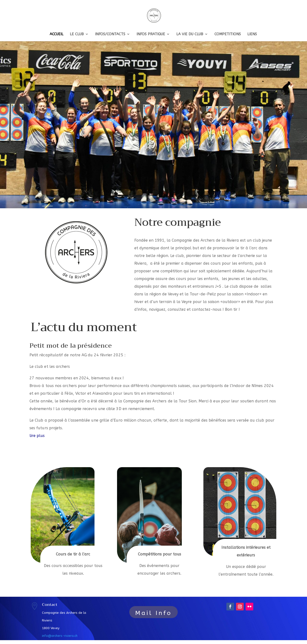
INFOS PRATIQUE (151, 34)
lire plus (37, 436)
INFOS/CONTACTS (110, 34)
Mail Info (153, 613)
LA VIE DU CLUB (190, 34)
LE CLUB (77, 34)
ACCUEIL (56, 34)
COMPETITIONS (228, 34)
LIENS (252, 34)
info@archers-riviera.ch (60, 636)
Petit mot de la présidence (71, 346)
